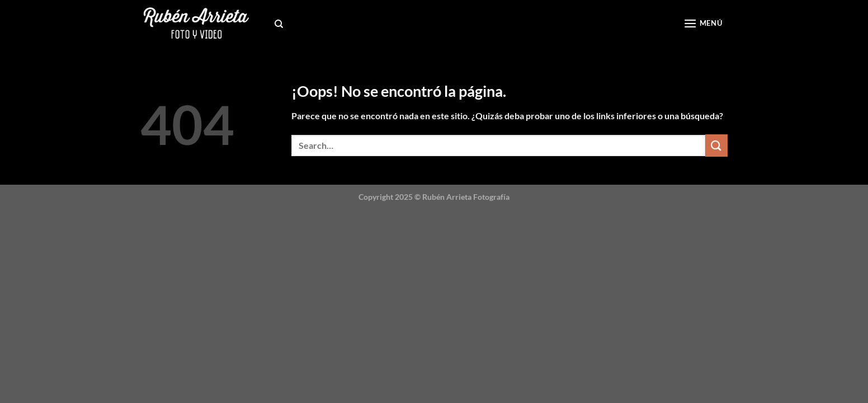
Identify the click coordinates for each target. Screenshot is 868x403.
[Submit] (716, 145)
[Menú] (703, 23)
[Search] (279, 24)
